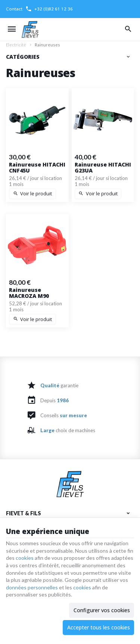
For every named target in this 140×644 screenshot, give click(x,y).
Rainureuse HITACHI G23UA (103, 168)
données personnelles (32, 587)
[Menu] (12, 29)
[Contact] (14, 9)
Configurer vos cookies (102, 610)
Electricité (16, 45)
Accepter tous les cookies (99, 627)
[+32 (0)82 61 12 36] (49, 9)
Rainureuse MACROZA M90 (29, 293)
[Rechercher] (128, 29)
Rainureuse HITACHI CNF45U (37, 168)
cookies (25, 558)
